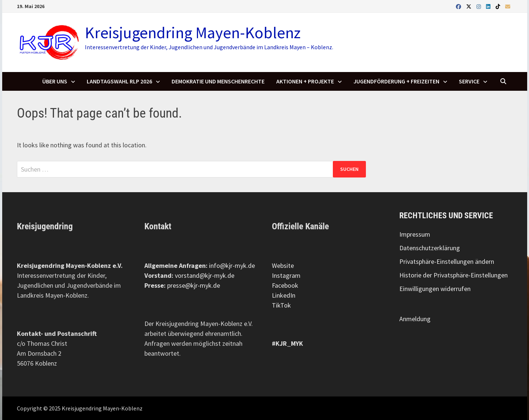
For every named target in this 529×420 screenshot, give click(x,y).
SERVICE (469, 81)
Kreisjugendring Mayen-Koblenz (193, 33)
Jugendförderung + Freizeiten (396, 81)
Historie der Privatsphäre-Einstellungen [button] (454, 275)
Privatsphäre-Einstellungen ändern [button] (447, 261)
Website (283, 265)
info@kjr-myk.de (232, 265)
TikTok (281, 305)
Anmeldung (415, 319)
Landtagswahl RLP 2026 (119, 81)
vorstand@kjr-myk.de (205, 275)
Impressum (415, 234)
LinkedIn (284, 295)
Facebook (285, 285)
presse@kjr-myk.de (194, 285)
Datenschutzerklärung (430, 248)
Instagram (286, 275)
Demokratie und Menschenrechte (218, 81)
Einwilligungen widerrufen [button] (435, 289)
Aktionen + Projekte (305, 81)
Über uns (55, 81)
